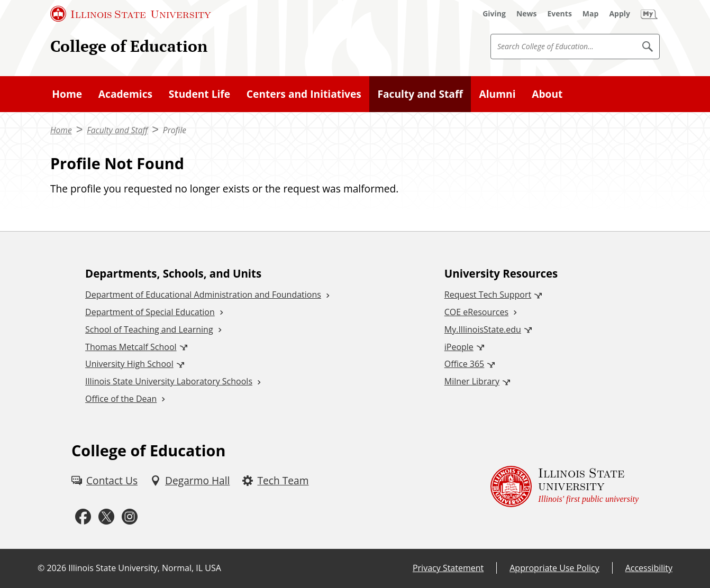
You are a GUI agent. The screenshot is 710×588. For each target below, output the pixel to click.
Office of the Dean (121, 399)
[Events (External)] (560, 14)
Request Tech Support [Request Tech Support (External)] (488, 295)
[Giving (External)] (494, 14)
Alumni (498, 94)
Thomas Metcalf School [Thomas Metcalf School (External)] (131, 347)
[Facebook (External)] (83, 517)
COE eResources (476, 312)
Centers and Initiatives (304, 94)
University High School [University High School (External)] (129, 364)
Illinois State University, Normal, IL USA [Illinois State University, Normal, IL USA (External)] (145, 568)
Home (67, 94)
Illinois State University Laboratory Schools (169, 381)
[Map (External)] (591, 14)
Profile (175, 130)
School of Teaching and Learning (149, 329)
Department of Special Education (150, 312)
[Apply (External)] (620, 14)
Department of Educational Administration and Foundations (203, 295)
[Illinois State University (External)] (131, 14)
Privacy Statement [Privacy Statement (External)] (448, 568)
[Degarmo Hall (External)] (190, 481)
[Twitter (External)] (106, 517)
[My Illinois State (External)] (649, 14)
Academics (125, 94)
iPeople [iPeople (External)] (459, 347)
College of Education (129, 46)
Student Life (199, 94)
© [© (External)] (41, 568)
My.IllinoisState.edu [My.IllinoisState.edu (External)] (483, 329)
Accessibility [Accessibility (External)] (649, 568)
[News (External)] (527, 14)
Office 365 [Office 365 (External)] (465, 364)
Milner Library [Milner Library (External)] (472, 381)
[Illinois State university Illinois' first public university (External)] (565, 486)
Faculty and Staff (420, 94)
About (547, 94)
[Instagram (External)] (130, 517)
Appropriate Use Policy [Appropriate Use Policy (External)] (554, 568)
